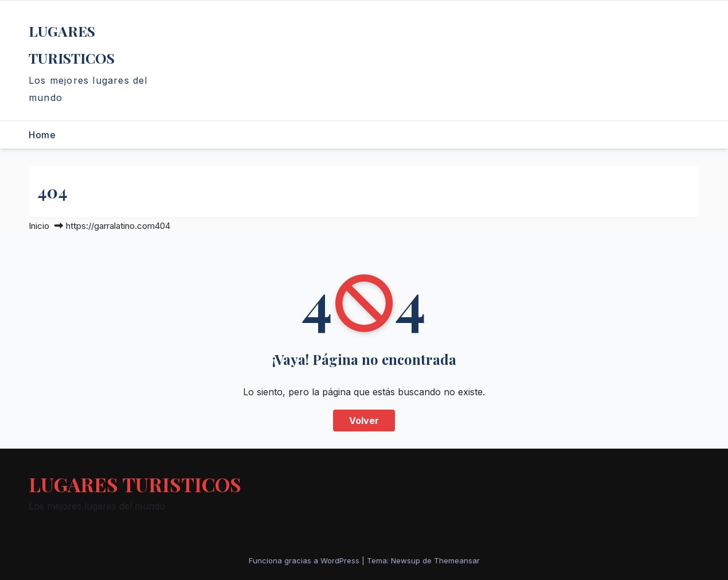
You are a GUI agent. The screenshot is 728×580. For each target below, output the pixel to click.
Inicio (39, 226)
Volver (364, 421)
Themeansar (457, 560)
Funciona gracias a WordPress (305, 560)
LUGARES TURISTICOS (135, 484)
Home (42, 135)
